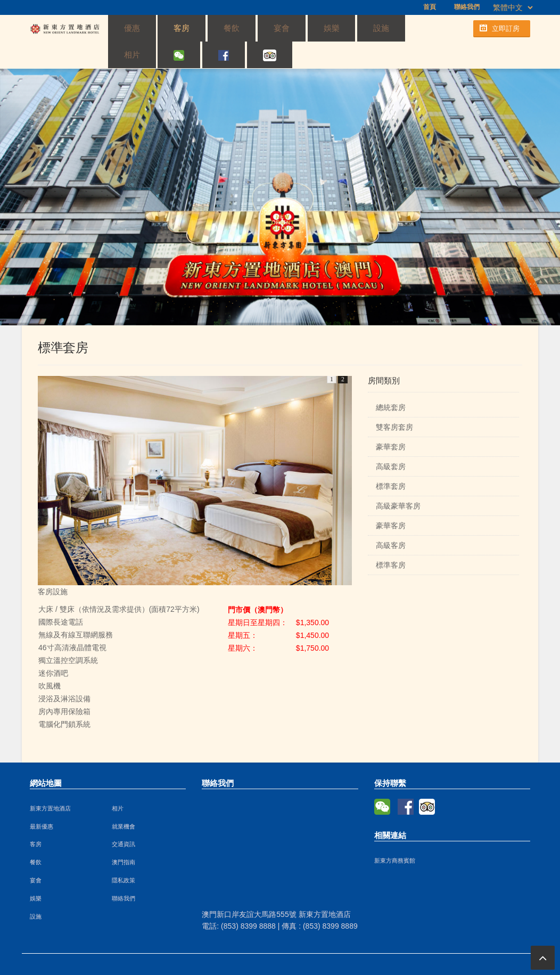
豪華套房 (391, 421)
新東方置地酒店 (50, 783)
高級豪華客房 (398, 480)
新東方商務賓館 (395, 835)
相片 (335, 28)
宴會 (229, 28)
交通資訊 (123, 818)
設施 (300, 28)
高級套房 (391, 441)
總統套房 (391, 382)
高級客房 (391, 520)
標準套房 (391, 461)
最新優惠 (42, 801)
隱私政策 (123, 855)
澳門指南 (123, 837)
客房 (160, 28)
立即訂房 (506, 28)
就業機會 (123, 801)
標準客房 (391, 539)
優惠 (125, 28)
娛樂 (265, 28)
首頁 (430, 7)
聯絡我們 (467, 7)
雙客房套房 (394, 402)
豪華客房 (391, 500)
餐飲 (194, 28)
